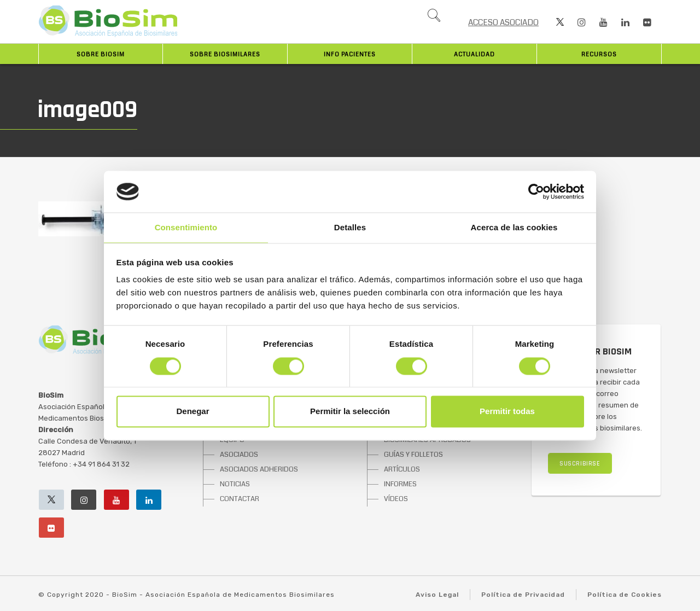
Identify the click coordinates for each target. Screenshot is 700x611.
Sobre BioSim (101, 54)
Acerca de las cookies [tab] (514, 228)
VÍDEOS (396, 499)
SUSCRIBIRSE (580, 464)
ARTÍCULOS (402, 469)
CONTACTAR (240, 499)
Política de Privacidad (523, 595)
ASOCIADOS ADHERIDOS (259, 469)
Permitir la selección (350, 412)
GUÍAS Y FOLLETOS (413, 455)
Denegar (192, 412)
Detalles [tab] (350, 228)
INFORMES (400, 484)
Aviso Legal (437, 595)
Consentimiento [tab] (186, 228)
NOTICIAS (235, 484)
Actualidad (474, 54)
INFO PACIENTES (350, 54)
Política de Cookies (625, 595)
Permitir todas (507, 412)
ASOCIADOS (239, 455)
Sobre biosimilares (225, 54)
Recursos (599, 54)
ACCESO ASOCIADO (503, 22)
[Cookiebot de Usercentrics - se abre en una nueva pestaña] (536, 191)
